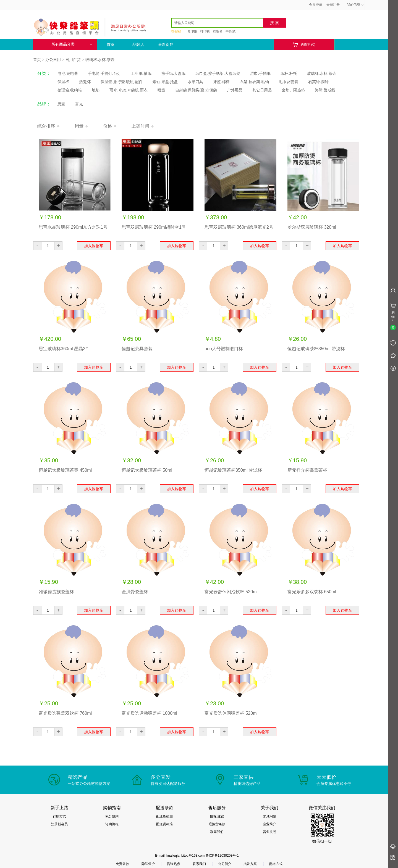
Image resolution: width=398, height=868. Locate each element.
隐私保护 (148, 864)
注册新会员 (59, 824)
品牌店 (138, 44)
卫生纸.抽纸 (141, 73)
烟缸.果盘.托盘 (165, 82)
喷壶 (161, 90)
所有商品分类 (72, 44)
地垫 (96, 90)
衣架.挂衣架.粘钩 (254, 82)
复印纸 (192, 31)
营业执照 (269, 832)
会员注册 (333, 5)
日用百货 (73, 60)
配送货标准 (164, 824)
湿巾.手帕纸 (260, 73)
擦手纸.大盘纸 (174, 73)
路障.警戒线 (325, 90)
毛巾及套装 (289, 82)
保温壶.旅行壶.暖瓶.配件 (122, 82)
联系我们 (217, 832)
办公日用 (53, 60)
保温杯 (63, 82)
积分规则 (112, 816)
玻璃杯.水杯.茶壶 (100, 60)
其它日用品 (262, 90)
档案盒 (218, 31)
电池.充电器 (68, 73)
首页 (111, 44)
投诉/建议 (217, 816)
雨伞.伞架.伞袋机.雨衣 (129, 90)
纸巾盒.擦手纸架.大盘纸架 (218, 73)
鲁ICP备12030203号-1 (222, 856)
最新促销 (166, 44)
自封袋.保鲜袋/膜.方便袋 (196, 90)
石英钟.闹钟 (318, 82)
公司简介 (225, 864)
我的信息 (355, 5)
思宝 (61, 104)
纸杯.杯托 (289, 73)
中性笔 (231, 31)
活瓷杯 (85, 82)
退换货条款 (217, 824)
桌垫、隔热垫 (293, 90)
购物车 (304, 45)
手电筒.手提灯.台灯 (104, 73)
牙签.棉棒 (221, 82)
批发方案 (250, 864)
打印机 (205, 31)
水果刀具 (195, 82)
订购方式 (59, 816)
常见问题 (269, 816)
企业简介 (269, 824)
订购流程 (112, 824)
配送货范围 (164, 816)
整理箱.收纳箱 (70, 90)
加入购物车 (94, 246)
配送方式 (276, 864)
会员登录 (316, 5)
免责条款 (122, 864)
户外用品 (235, 90)
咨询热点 (174, 864)
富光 (79, 104)
